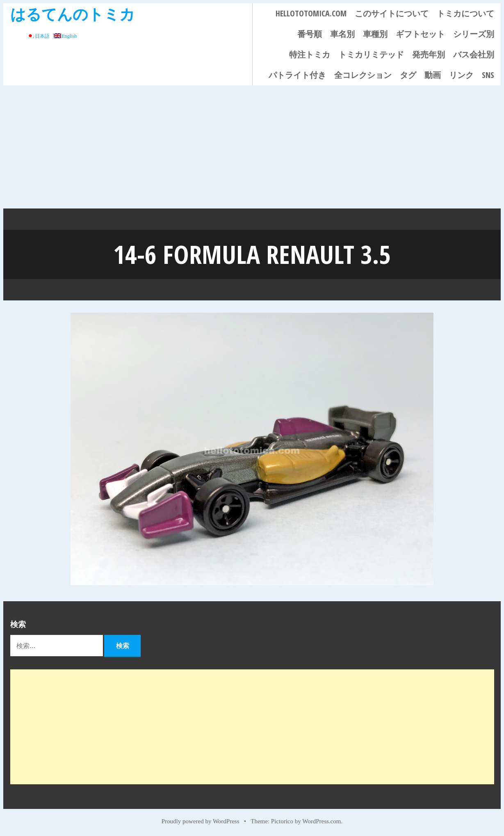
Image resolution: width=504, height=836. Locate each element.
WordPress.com (322, 820)
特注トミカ (310, 54)
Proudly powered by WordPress (201, 820)
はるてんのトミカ (73, 14)
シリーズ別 (474, 34)
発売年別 (429, 54)
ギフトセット (420, 34)
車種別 (375, 34)
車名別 (342, 34)
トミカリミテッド (371, 54)
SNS (488, 75)
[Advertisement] (252, 147)
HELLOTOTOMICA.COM (311, 13)
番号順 (310, 34)
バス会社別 (474, 54)
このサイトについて (392, 13)
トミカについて (465, 13)
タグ (408, 75)
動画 (433, 75)
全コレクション (363, 75)
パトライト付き (297, 75)
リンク (461, 75)
